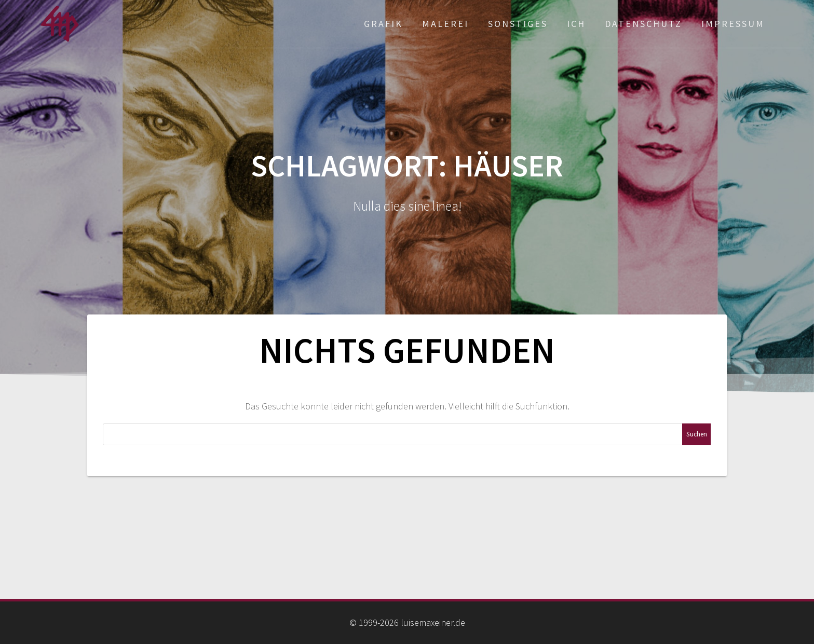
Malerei (445, 24)
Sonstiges (518, 24)
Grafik (383, 24)
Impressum (733, 24)
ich (576, 24)
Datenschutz (643, 24)
